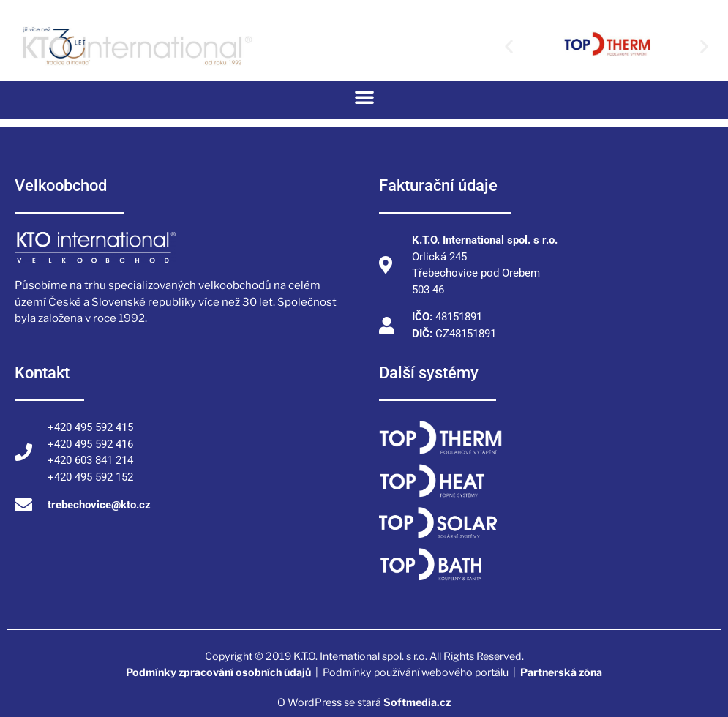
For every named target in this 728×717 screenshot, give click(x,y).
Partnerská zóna (561, 672)
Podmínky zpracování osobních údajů (218, 672)
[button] (509, 46)
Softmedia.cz (417, 702)
